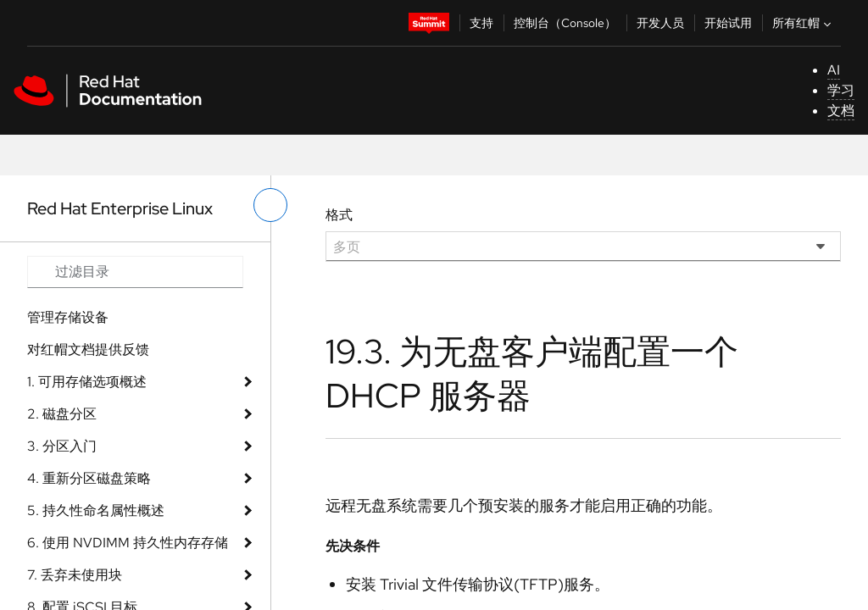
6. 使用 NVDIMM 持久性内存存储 (128, 543)
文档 (841, 111)
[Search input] (135, 272)
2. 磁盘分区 (62, 414)
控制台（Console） (565, 23)
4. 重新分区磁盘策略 (89, 478)
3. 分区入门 (62, 446)
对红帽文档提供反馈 (88, 349)
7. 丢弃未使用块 (75, 575)
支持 (481, 23)
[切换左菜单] (270, 205)
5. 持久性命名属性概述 (96, 510)
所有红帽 (804, 23)
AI (834, 70)
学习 (841, 90)
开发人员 (660, 23)
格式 (339, 215)
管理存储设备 (68, 317)
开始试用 (728, 23)
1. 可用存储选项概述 (87, 382)
